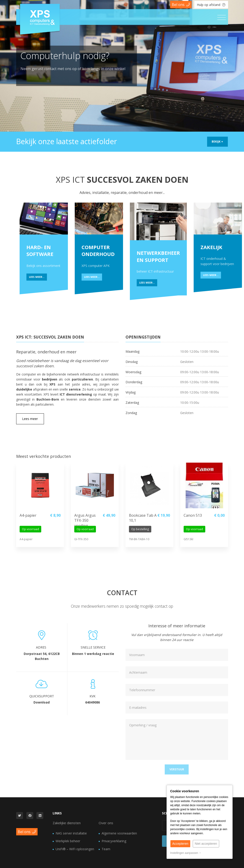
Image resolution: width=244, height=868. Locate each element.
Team (106, 849)
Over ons (106, 823)
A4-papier (28, 515)
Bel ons (181, 5)
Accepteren (180, 844)
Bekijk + (217, 142)
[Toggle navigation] (222, 18)
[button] (177, 769)
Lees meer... (37, 277)
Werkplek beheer (68, 841)
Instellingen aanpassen (185, 853)
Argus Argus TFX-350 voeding (85, 519)
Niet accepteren (206, 844)
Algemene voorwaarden (119, 833)
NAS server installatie (71, 833)
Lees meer (30, 419)
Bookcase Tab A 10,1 (143, 518)
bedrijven (50, 379)
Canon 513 (193, 515)
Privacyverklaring (114, 841)
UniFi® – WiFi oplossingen (75, 849)
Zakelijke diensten (67, 823)
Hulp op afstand (211, 5)
